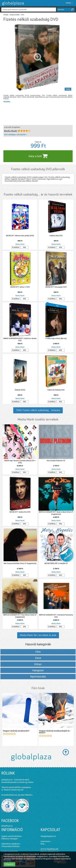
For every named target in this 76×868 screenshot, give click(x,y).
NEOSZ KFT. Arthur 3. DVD (20, 287)
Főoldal (6, 15)
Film (23, 15)
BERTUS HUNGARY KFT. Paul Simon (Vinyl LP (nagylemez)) (20, 616)
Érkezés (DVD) (20, 390)
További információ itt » (13, 861)
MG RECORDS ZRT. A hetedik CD (56, 563)
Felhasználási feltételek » (11, 846)
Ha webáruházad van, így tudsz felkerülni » (17, 795)
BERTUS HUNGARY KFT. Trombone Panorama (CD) (56, 616)
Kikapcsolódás (15, 15)
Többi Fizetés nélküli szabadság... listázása (38, 410)
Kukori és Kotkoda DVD (56, 390)
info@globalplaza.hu (48, 836)
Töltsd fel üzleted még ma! (14, 790)
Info (25, 247)
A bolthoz (16, 247)
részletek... (7, 102)
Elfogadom (9, 864)
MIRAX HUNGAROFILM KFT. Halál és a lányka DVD (20, 340)
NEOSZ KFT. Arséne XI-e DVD (20, 512)
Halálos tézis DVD (56, 236)
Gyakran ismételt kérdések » (12, 836)
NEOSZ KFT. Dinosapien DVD (56, 287)
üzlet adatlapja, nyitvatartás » (15, 135)
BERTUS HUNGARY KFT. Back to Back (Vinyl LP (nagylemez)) (56, 513)
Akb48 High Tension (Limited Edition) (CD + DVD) (20, 462)
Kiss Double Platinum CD (56, 461)
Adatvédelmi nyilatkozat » (11, 844)
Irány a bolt (38, 156)
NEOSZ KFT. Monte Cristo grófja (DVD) (20, 236)
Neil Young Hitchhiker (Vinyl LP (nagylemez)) (20, 563)
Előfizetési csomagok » (10, 839)
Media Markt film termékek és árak (38, 635)
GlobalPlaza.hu (7, 826)
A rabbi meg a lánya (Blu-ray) (56, 338)
